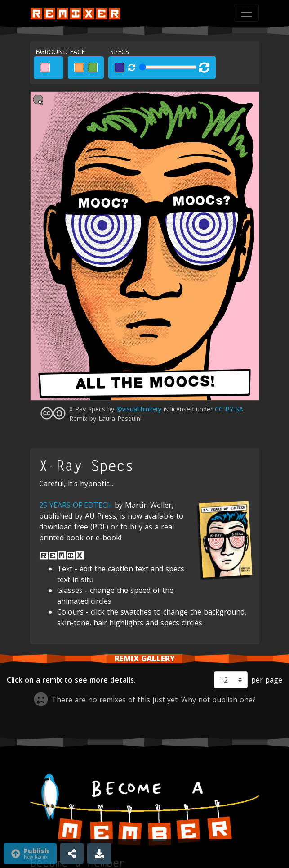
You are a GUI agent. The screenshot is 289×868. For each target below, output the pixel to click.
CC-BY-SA (229, 409)
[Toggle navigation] (246, 13)
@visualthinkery (139, 409)
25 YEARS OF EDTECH (76, 505)
